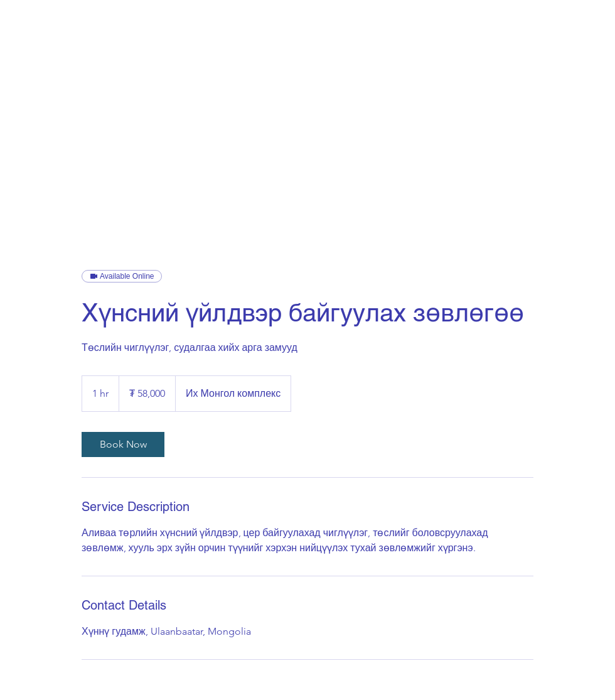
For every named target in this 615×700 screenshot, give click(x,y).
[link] (123, 444)
